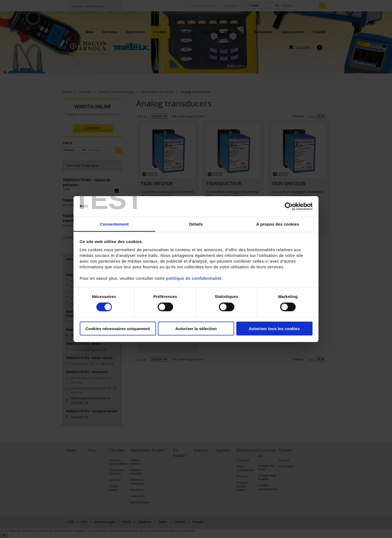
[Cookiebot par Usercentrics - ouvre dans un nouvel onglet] (289, 207)
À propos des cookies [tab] (278, 224)
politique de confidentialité (194, 278)
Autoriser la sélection (196, 329)
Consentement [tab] (114, 224)
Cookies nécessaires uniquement (118, 329)
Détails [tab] (196, 224)
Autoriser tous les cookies (274, 329)
